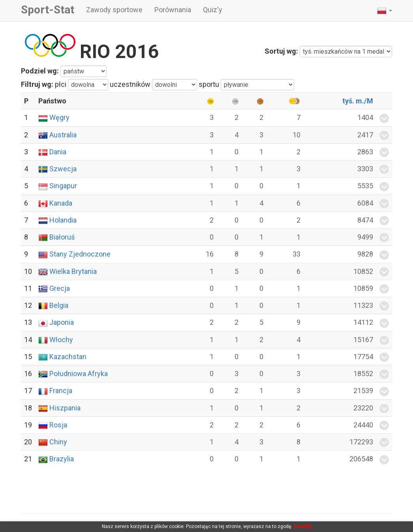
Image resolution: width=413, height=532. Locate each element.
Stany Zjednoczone (80, 254)
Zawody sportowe (114, 10)
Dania (58, 152)
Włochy (61, 340)
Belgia (59, 305)
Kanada (61, 203)
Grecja (60, 288)
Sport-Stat (48, 10)
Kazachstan (68, 357)
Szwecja (63, 169)
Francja (61, 391)
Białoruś (62, 237)
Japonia (62, 322)
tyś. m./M (358, 101)
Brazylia (62, 459)
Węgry (59, 117)
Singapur (63, 186)
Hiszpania (65, 408)
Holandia (63, 220)
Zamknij (302, 526)
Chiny (58, 442)
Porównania (173, 10)
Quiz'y (213, 10)
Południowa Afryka (79, 374)
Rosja (58, 425)
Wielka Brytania (73, 271)
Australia (63, 135)
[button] (385, 11)
